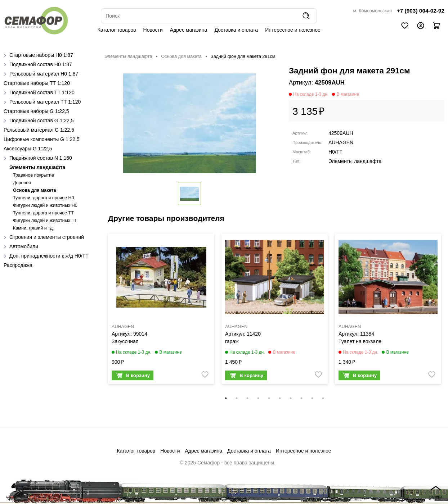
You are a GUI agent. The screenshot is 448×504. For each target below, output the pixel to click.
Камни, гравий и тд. (33, 228)
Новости (153, 30)
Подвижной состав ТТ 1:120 (42, 92)
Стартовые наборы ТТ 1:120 (37, 83)
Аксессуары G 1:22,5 (28, 149)
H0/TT (335, 152)
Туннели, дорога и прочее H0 (44, 198)
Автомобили (24, 246)
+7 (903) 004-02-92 (421, 11)
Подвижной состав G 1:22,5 (42, 121)
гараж (232, 341)
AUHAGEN (341, 142)
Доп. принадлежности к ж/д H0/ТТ (49, 256)
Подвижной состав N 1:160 (41, 158)
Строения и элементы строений (47, 237)
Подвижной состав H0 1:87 (41, 64)
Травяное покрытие (33, 175)
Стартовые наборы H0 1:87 (41, 55)
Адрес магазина (189, 30)
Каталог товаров (117, 30)
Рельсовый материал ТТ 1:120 (45, 102)
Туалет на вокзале (360, 341)
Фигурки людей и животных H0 (45, 205)
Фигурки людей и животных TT (45, 221)
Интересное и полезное (293, 30)
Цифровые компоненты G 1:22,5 (42, 139)
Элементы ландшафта (37, 167)
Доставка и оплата (236, 30)
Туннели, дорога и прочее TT (43, 213)
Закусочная (125, 341)
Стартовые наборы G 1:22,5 (36, 111)
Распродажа (18, 265)
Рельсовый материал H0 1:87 (44, 74)
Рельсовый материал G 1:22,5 (39, 130)
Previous (99, 313)
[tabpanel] (161, 310)
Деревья (22, 183)
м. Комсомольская (373, 11)
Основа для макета (35, 190)
